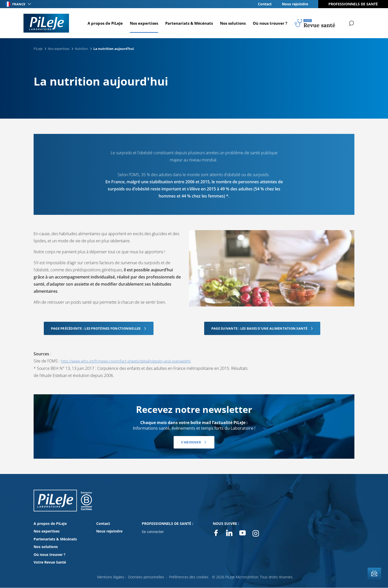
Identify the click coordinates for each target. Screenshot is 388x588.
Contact (265, 4)
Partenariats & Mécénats (188, 23)
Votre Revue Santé (50, 562)
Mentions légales (111, 577)
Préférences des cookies (189, 577)
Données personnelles (146, 577)
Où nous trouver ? (269, 23)
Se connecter (153, 532)
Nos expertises (143, 23)
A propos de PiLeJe (104, 23)
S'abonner (191, 442)
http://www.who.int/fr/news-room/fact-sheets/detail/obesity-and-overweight (129, 361)
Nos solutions (232, 23)
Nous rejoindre (295, 4)
